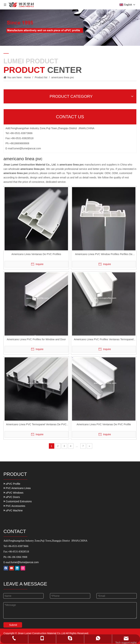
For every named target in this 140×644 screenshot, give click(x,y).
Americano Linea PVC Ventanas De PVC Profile (104, 424)
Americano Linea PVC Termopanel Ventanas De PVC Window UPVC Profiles (36, 425)
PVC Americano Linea (17, 488)
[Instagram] (23, 568)
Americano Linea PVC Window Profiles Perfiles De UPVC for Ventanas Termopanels (104, 255)
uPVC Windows (14, 493)
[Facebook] (6, 568)
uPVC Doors (12, 497)
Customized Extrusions (18, 501)
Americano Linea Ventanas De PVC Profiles (36, 254)
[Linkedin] (17, 568)
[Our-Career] (70, 28)
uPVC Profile (12, 484)
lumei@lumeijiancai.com (27, 148)
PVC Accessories (14, 506)
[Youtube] (12, 568)
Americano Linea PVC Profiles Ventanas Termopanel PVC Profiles (104, 340)
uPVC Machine (13, 510)
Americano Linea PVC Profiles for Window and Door (36, 339)
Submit (13, 625)
